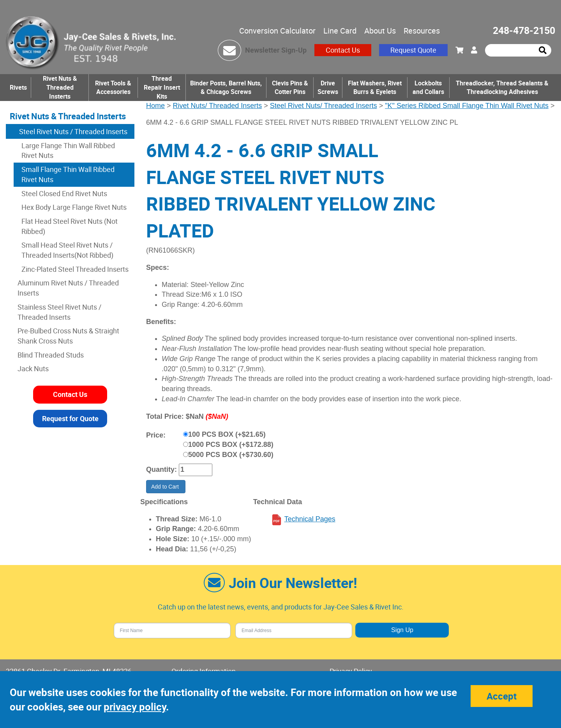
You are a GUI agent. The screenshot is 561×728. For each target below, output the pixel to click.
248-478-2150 (524, 30)
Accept (502, 696)
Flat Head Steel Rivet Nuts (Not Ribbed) (70, 226)
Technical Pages (310, 519)
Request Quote (413, 50)
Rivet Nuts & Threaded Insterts (60, 87)
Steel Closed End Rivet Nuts (64, 193)
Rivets (18, 87)
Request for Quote (70, 418)
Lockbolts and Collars (428, 88)
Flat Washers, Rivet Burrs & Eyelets (375, 88)
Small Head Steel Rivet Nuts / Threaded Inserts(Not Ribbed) (67, 250)
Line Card (340, 31)
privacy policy (135, 707)
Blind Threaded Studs (51, 355)
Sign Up (402, 630)
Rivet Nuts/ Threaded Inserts (218, 106)
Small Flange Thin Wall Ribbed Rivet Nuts (68, 174)
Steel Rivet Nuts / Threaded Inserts (72, 131)
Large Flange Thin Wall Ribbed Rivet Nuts (68, 151)
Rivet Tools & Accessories (113, 88)
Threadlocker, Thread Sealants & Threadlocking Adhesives (502, 88)
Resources (422, 31)
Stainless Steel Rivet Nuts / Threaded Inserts (59, 312)
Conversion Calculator (277, 31)
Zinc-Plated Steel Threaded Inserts (75, 269)
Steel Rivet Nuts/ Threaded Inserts (324, 106)
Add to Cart (166, 487)
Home (155, 106)
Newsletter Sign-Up (276, 50)
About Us (380, 31)
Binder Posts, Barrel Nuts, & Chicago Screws (226, 88)
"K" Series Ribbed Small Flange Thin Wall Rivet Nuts (467, 106)
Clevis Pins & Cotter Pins (290, 88)
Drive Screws (328, 88)
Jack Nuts (33, 368)
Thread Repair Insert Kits (162, 87)
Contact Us (343, 50)
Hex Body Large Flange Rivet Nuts (74, 207)
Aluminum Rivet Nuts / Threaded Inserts (68, 288)
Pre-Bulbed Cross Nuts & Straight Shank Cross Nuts (68, 336)
